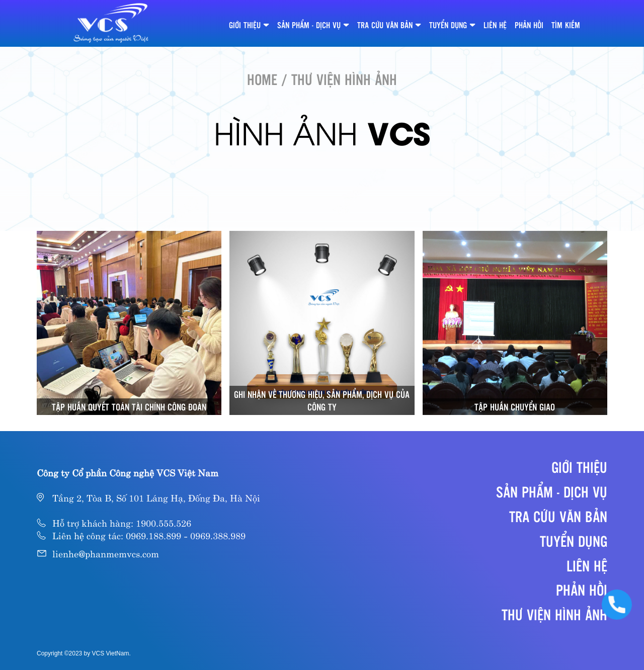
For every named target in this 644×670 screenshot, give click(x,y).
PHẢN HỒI (529, 25)
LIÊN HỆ (495, 25)
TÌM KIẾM (566, 25)
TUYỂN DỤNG (448, 25)
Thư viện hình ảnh (554, 614)
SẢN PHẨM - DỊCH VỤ (309, 25)
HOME (262, 79)
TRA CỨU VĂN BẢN (385, 25)
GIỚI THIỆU (245, 25)
